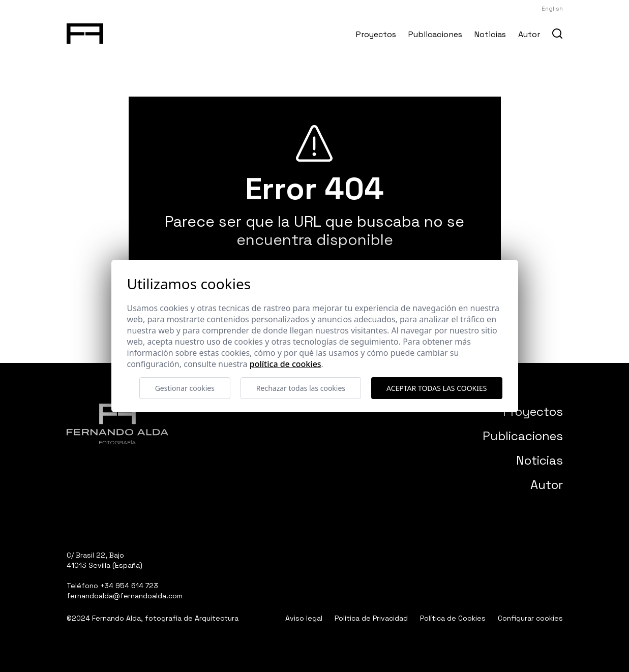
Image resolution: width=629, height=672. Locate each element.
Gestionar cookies (185, 388)
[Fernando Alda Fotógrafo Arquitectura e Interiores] (85, 32)
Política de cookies (286, 364)
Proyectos (376, 34)
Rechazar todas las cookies (301, 388)
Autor (529, 34)
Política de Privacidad (371, 618)
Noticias (490, 34)
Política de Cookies (453, 618)
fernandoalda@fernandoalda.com (125, 596)
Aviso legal (304, 618)
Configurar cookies (530, 618)
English (552, 9)
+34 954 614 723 (129, 586)
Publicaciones (435, 34)
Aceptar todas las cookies (437, 388)
